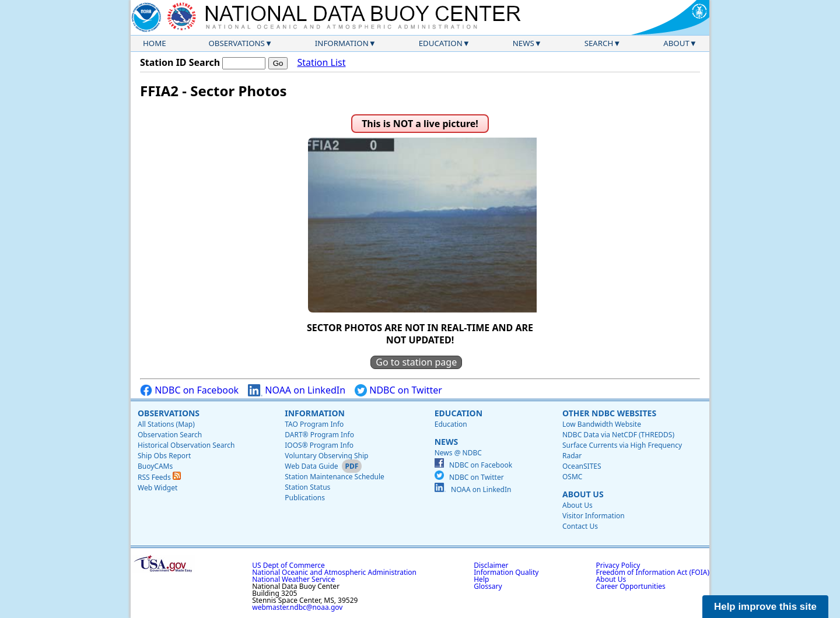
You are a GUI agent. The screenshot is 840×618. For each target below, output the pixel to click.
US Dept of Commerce (288, 565)
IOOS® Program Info (319, 445)
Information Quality (506, 572)
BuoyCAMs (155, 466)
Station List (321, 63)
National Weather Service (293, 579)
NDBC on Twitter (398, 390)
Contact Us (580, 526)
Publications (305, 498)
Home (155, 43)
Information (342, 43)
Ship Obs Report (164, 456)
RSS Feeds (159, 477)
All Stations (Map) (166, 424)
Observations (236, 43)
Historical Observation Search (186, 445)
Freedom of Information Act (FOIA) (653, 572)
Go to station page (416, 362)
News (524, 43)
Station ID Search (180, 62)
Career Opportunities (631, 586)
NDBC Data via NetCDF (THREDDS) (618, 435)
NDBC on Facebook (189, 390)
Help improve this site (765, 607)
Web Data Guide (311, 466)
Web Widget (157, 488)
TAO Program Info (314, 424)
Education (441, 43)
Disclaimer (491, 565)
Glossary (488, 586)
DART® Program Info (319, 435)
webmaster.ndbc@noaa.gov (297, 607)
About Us (583, 494)
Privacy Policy (618, 565)
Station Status (307, 487)
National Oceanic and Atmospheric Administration (334, 572)
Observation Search (170, 435)
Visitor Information (594, 516)
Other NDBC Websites (609, 413)
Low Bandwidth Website (602, 424)
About (676, 43)
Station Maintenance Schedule (335, 477)
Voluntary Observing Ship (326, 456)
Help (481, 579)
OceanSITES (582, 466)
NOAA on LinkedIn (297, 390)
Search (599, 43)
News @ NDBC (458, 453)
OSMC (572, 477)
